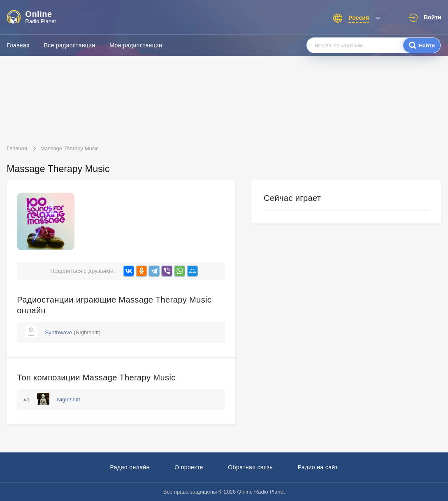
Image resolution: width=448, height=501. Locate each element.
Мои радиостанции (136, 45)
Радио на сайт (318, 467)
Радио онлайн (130, 467)
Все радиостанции (70, 45)
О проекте (189, 467)
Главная (18, 45)
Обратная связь (250, 467)
